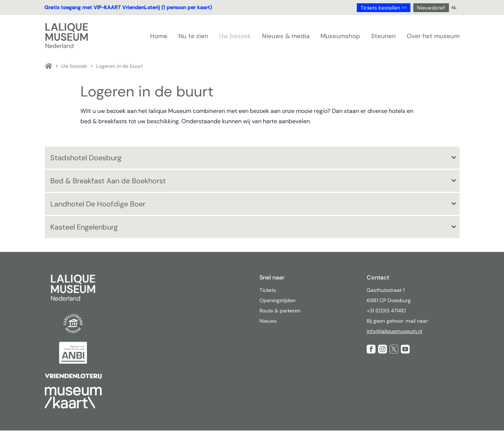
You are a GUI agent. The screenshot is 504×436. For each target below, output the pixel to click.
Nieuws (268, 321)
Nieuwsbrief (431, 8)
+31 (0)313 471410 (387, 311)
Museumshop (340, 36)
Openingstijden (278, 300)
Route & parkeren (280, 311)
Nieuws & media (286, 36)
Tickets (268, 290)
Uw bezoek (235, 36)
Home (159, 36)
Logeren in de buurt (119, 66)
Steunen (383, 36)
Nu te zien (193, 36)
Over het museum (433, 36)
